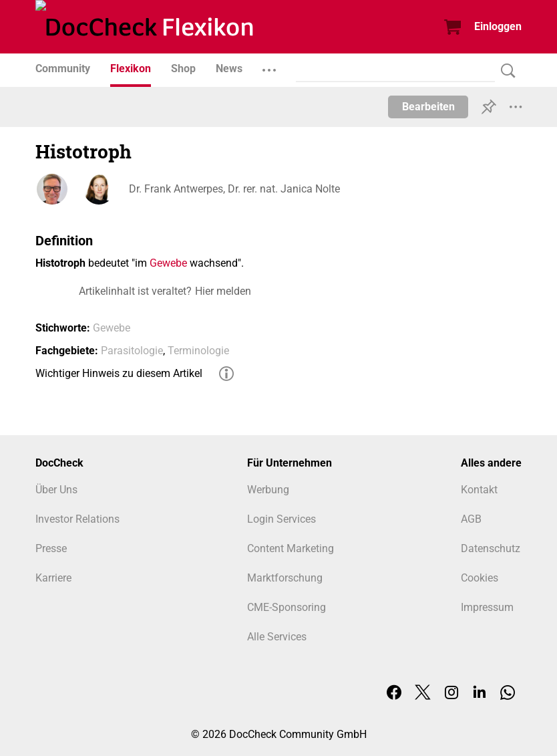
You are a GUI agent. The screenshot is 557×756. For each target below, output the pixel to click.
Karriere (53, 578)
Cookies (480, 578)
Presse (51, 548)
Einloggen (498, 26)
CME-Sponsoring (287, 607)
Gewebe (168, 263)
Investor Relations (77, 519)
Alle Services (277, 637)
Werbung (268, 490)
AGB (471, 519)
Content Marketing (291, 548)
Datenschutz (491, 548)
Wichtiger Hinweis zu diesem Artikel (119, 373)
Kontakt (479, 490)
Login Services (282, 519)
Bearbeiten (428, 107)
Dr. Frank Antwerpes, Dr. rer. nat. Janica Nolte (234, 189)
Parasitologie (132, 351)
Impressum (487, 607)
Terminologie (198, 351)
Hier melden (223, 291)
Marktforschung (285, 578)
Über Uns (56, 490)
